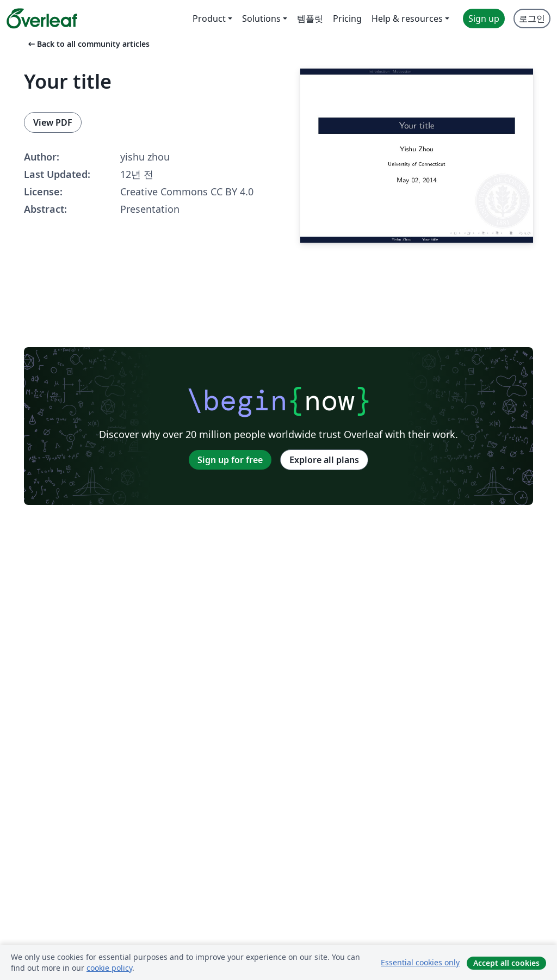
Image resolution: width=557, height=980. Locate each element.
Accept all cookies (506, 963)
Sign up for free (230, 460)
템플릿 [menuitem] (310, 19)
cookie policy (109, 968)
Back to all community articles (88, 44)
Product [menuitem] (209, 19)
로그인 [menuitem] (532, 19)
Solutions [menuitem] (261, 19)
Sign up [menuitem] (484, 19)
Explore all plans (324, 460)
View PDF (53, 122)
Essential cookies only (420, 962)
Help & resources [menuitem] (407, 19)
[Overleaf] (42, 19)
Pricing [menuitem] (347, 19)
